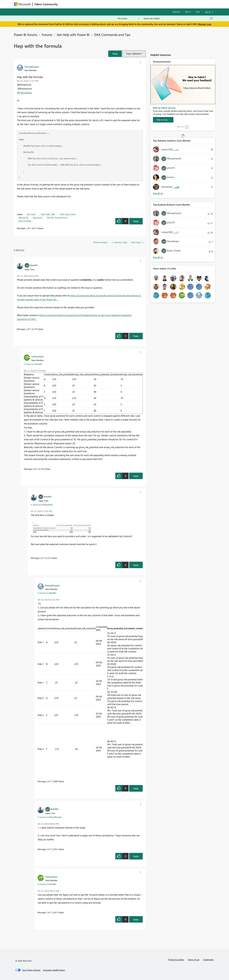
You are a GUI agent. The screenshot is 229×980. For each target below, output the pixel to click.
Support (143, 4)
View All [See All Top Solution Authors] (158, 193)
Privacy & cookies (176, 960)
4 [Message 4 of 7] (40, 558)
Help (198, 12)
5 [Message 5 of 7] (47, 781)
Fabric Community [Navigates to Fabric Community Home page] (46, 4)
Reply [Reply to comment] (136, 336)
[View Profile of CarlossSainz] (38, 356)
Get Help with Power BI (73, 35)
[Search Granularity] (128, 18)
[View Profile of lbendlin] (34, 265)
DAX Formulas (25, 221)
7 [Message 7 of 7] (47, 912)
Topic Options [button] (133, 54)
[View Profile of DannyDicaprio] (32, 67)
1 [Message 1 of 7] (26, 228)
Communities (105, 4)
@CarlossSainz (24, 93)
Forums (65, 4)
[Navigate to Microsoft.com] (22, 4)
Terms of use (194, 960)
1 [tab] (178, 127)
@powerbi (37, 218)
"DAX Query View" (68, 214)
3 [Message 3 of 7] (33, 469)
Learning (130, 4)
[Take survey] (163, 120)
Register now (205, 24)
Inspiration (78, 4)
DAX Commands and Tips (112, 35)
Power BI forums (25, 35)
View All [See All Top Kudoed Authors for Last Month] (158, 257)
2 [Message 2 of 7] (26, 329)
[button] (115, 54)
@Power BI (23, 218)
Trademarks (208, 960)
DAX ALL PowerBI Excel (57, 218)
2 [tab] (180, 127)
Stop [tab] (187, 127)
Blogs (118, 4)
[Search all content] (178, 18)
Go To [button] (208, 12)
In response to (33, 364)
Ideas (91, 4)
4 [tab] (184, 127)
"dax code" (31, 214)
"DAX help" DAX (48, 214)
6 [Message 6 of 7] (47, 849)
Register (176, 12)
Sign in (188, 12)
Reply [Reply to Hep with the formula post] (136, 221)
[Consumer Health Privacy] (54, 970)
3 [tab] (182, 127)
